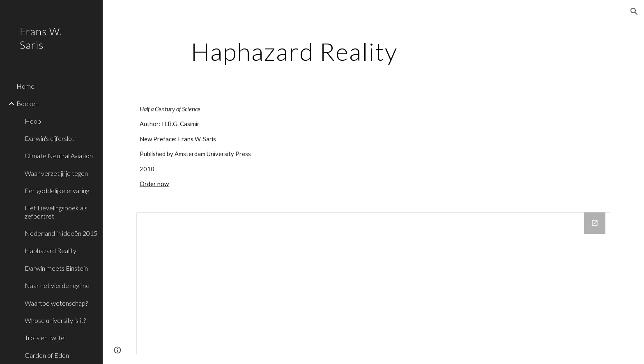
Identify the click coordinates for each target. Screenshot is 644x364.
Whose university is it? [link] (55, 320)
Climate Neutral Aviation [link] (59, 156)
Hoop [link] (33, 121)
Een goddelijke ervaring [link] (57, 190)
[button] (634, 12)
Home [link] (25, 86)
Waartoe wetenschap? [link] (56, 303)
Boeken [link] (28, 103)
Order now (154, 184)
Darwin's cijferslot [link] (49, 138)
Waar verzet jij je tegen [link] (56, 173)
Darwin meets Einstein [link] (56, 268)
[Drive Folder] (373, 283)
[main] (294, 51)
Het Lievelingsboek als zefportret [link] (56, 212)
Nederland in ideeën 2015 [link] (61, 233)
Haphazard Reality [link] (51, 250)
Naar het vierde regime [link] (57, 285)
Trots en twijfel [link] (45, 338)
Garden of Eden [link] (47, 355)
